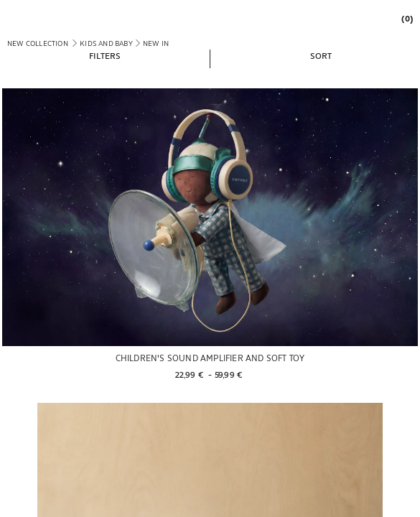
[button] (105, 55)
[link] (403, 18)
